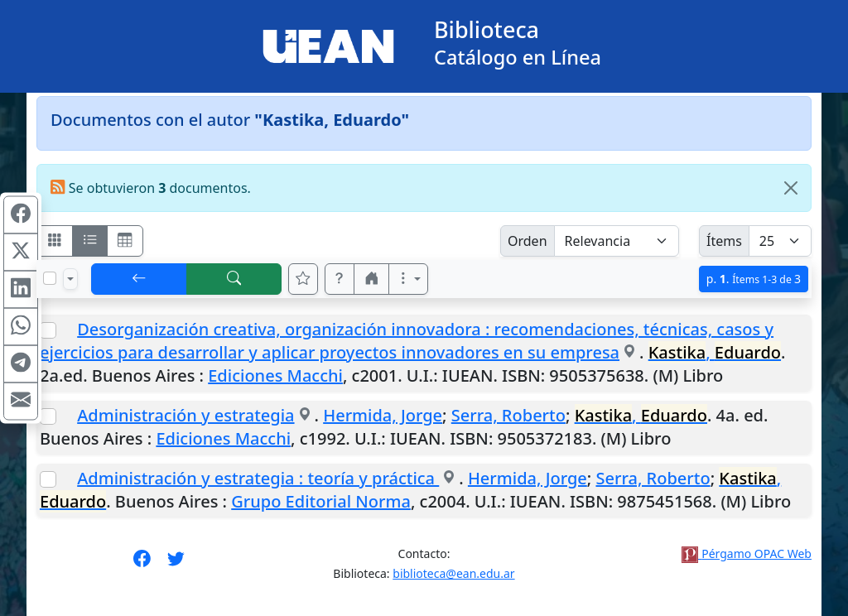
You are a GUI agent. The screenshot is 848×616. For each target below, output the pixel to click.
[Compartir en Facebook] (21, 215)
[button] (340, 279)
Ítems (724, 241)
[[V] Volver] (139, 279)
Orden (528, 241)
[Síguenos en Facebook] (142, 564)
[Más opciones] (408, 279)
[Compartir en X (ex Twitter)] (21, 253)
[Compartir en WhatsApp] (21, 327)
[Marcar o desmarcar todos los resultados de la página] (50, 278)
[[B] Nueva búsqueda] (234, 279)
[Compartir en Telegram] (21, 364)
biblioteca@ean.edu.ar (453, 573)
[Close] (791, 188)
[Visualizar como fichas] (55, 241)
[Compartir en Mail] (21, 402)
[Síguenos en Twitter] (176, 564)
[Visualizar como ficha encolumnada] (90, 241)
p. (754, 279)
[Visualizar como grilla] (125, 241)
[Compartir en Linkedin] (21, 290)
